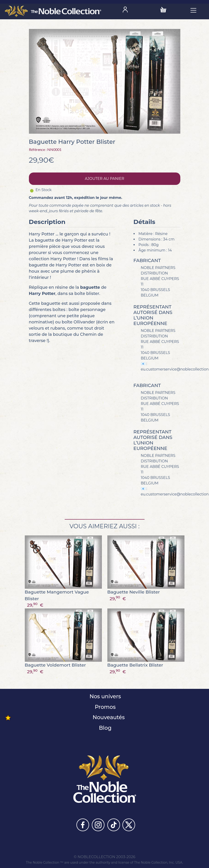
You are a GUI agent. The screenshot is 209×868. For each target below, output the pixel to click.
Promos (104, 707)
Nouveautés (108, 717)
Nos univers (104, 696)
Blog (104, 728)
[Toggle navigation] (193, 10)
